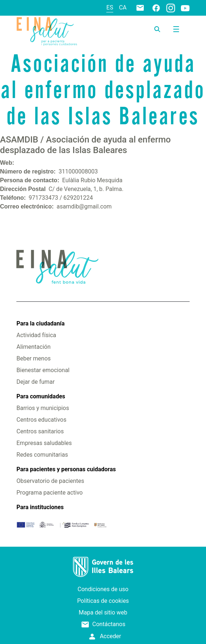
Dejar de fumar (35, 382)
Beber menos (33, 358)
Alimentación (33, 347)
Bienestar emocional (43, 370)
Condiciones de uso (103, 589)
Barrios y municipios (43, 408)
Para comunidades (41, 396)
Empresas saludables (44, 443)
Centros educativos (41, 420)
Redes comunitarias (42, 455)
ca (123, 7)
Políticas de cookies (103, 601)
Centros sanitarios (40, 431)
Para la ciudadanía (40, 323)
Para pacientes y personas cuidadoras (66, 469)
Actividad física (36, 335)
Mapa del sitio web (103, 612)
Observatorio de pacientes (50, 481)
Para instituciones (40, 507)
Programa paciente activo (49, 493)
